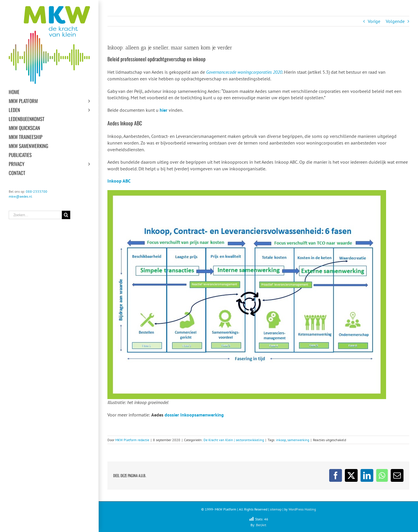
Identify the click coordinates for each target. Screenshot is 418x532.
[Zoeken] (66, 215)
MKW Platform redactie (132, 440)
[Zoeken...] (35, 215)
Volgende (395, 21)
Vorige (374, 21)
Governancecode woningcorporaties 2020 (244, 72)
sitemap (276, 509)
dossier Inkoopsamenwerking (194, 415)
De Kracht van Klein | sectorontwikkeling (234, 440)
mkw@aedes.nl (20, 196)
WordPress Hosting (302, 509)
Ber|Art (261, 525)
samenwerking (298, 440)
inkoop (281, 440)
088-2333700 (37, 191)
